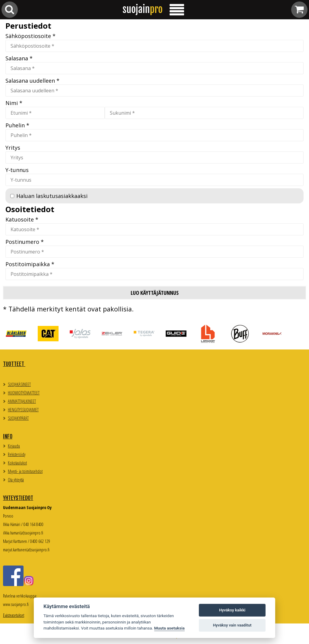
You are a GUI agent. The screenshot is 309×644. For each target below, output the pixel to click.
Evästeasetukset (14, 615)
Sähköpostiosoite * (30, 36)
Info (8, 436)
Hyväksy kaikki (232, 610)
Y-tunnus (17, 170)
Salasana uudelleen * (32, 81)
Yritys (13, 148)
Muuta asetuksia (169, 628)
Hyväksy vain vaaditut (232, 625)
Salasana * (19, 58)
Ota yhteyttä (16, 480)
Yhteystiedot (18, 498)
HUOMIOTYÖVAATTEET (24, 393)
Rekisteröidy (17, 454)
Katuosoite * (22, 219)
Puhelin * (17, 125)
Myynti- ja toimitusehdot (25, 471)
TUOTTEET (14, 364)
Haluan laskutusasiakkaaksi (52, 196)
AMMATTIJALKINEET (22, 401)
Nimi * (14, 103)
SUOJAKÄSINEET (19, 384)
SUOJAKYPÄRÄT (18, 418)
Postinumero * (25, 242)
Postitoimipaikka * (30, 264)
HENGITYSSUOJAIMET (23, 410)
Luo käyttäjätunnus (155, 293)
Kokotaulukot (17, 463)
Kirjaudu (14, 446)
